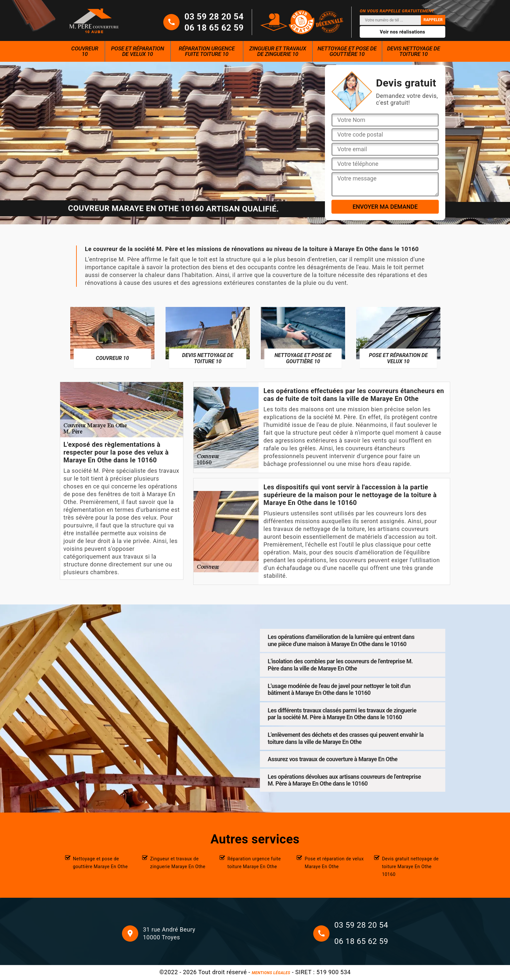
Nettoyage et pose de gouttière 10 (347, 51)
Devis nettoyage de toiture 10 (414, 51)
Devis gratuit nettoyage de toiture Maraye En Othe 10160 (410, 867)
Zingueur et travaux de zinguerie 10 (278, 51)
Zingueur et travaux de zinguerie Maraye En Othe (178, 863)
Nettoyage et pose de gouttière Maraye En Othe (100, 863)
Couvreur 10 (85, 51)
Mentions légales (271, 973)
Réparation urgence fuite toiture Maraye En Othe (254, 863)
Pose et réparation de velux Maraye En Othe (334, 863)
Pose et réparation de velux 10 (137, 51)
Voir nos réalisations (403, 32)
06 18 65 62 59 (214, 28)
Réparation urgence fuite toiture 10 (207, 51)
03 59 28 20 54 (214, 17)
